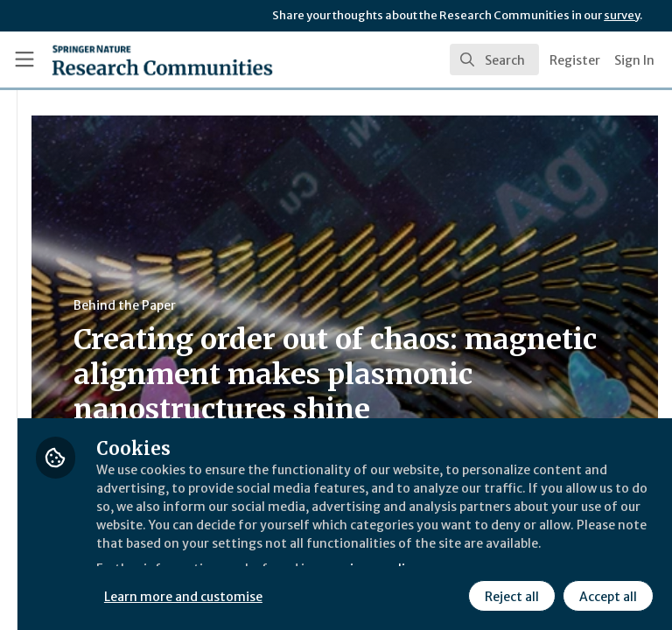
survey (622, 15)
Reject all (354, 594)
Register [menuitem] (575, 60)
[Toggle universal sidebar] (24, 59)
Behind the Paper (331, 305)
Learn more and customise (391, 556)
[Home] (124, 59)
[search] (494, 59)
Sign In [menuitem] (634, 60)
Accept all (451, 594)
